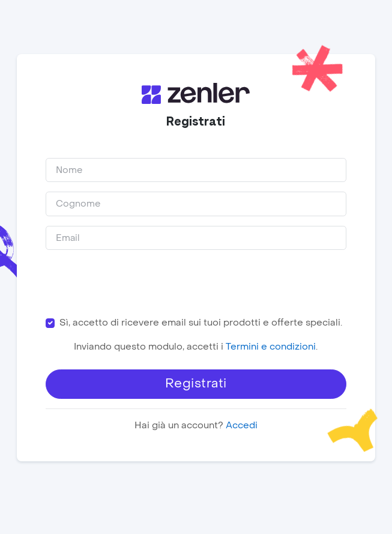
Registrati (196, 384)
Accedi (242, 425)
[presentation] (137, 283)
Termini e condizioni (271, 347)
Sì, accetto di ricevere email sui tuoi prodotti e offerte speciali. (201, 323)
